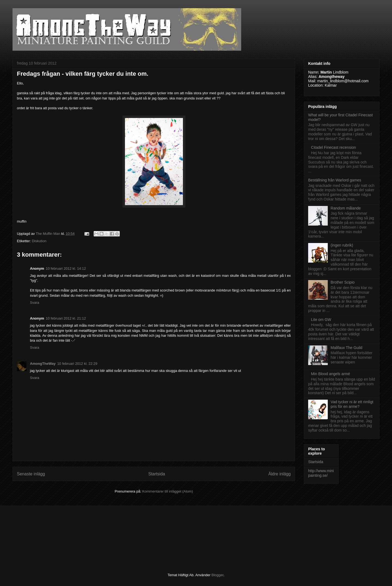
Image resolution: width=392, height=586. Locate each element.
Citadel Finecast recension (334, 147)
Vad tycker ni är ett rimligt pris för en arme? (352, 404)
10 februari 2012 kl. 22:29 (77, 364)
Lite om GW (321, 320)
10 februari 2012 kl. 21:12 (66, 318)
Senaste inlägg (31, 474)
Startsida (157, 474)
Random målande (346, 208)
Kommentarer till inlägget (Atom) (167, 491)
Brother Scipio (343, 282)
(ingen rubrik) (342, 245)
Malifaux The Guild (347, 348)
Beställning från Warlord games (335, 180)
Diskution (39, 241)
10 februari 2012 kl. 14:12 (66, 268)
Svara (35, 303)
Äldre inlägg (280, 474)
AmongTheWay (43, 364)
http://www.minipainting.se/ (321, 473)
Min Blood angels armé (331, 374)
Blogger (218, 575)
